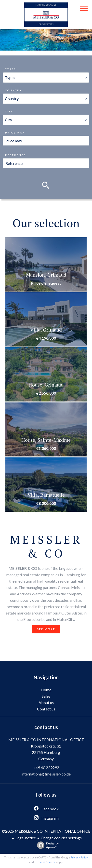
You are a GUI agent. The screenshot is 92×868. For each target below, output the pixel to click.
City (9, 111)
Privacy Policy (79, 857)
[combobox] (46, 78)
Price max (15, 133)
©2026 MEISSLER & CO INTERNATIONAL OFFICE (46, 831)
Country (14, 90)
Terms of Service (45, 862)
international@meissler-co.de (46, 774)
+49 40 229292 (46, 768)
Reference (16, 155)
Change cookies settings (61, 838)
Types (11, 69)
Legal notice (26, 838)
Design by (47, 845)
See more (46, 629)
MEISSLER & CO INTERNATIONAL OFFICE (46, 740)
